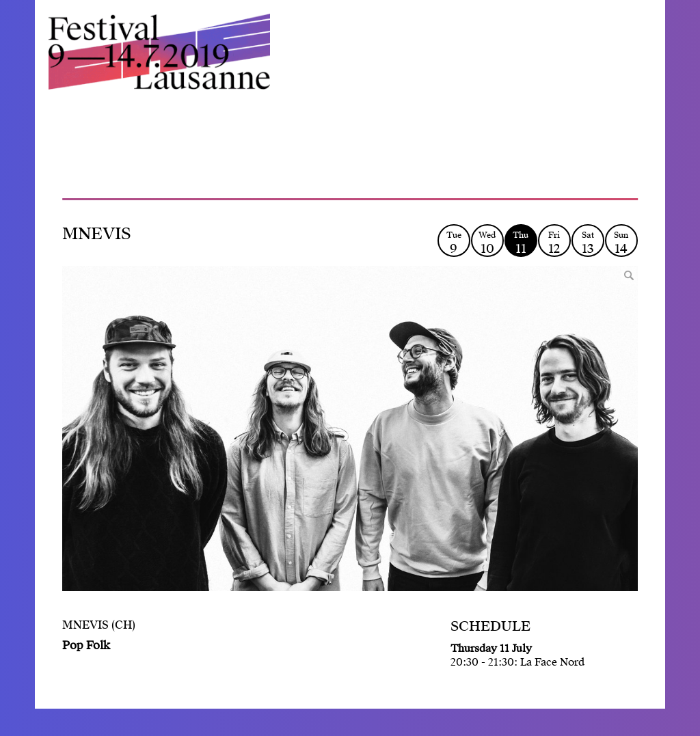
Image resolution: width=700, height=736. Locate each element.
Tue (454, 243)
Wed (487, 243)
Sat (588, 243)
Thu (521, 243)
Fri (554, 243)
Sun (621, 243)
